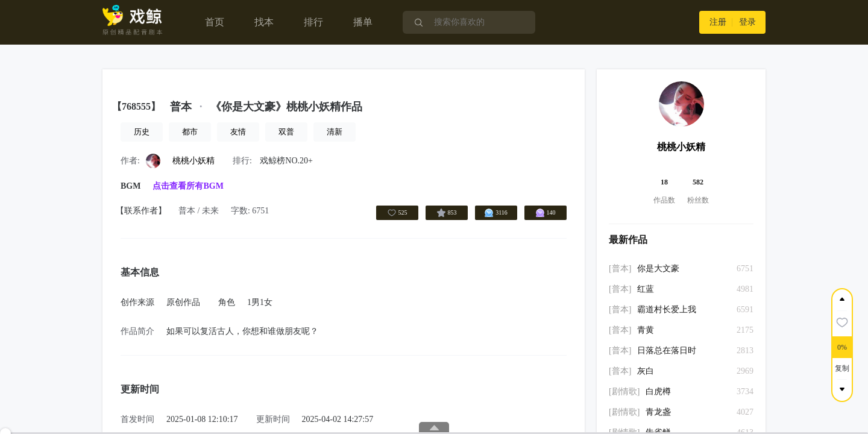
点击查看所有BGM (188, 186)
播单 (363, 22)
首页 (215, 22)
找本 (264, 22)
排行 (313, 22)
